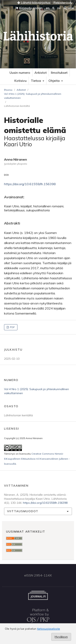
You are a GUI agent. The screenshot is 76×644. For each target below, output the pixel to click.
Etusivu (8, 90)
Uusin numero (20, 73)
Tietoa (36, 81)
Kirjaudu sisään (29, 8)
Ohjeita (54, 81)
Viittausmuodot (23, 511)
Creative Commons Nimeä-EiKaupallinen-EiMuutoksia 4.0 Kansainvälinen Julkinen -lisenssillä (37, 459)
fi (53, 8)
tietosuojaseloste (49, 629)
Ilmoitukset (59, 73)
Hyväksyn (61, 637)
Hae (69, 8)
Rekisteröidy (63, 3)
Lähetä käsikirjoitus (34, 3)
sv (59, 8)
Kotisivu (20, 81)
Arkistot (41, 73)
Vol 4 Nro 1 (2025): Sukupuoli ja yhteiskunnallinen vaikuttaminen (33, 96)
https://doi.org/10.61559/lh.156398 (30, 184)
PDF (12, 327)
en (48, 8)
